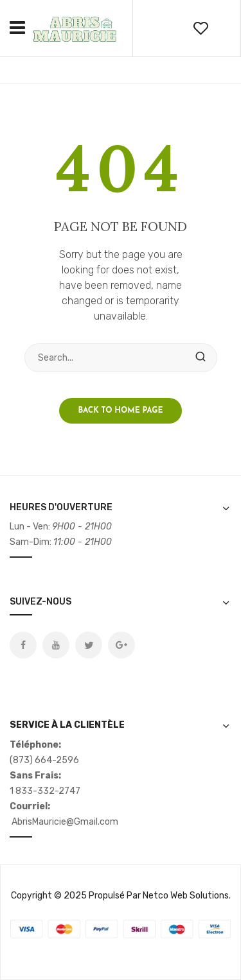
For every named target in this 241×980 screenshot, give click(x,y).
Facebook (23, 645)
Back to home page (121, 411)
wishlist (201, 28)
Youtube (56, 645)
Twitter (89, 645)
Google (121, 645)
